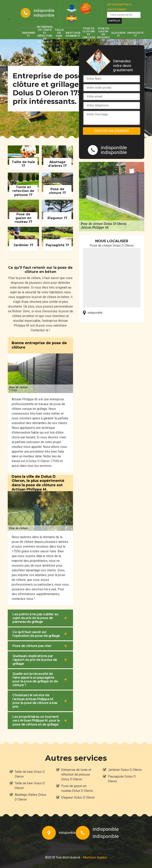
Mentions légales (95, 857)
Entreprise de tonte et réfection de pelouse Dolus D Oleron (76, 774)
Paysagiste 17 (135, 34)
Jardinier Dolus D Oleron (125, 770)
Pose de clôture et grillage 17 (89, 34)
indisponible (44, 10)
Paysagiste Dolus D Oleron (122, 779)
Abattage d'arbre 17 (73, 34)
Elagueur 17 (118, 34)
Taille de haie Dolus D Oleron (30, 774)
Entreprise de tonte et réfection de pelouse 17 (45, 34)
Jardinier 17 (28, 34)
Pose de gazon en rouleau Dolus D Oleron (77, 788)
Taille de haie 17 (59, 34)
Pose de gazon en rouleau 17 (103, 34)
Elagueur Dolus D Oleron (78, 797)
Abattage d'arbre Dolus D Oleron (30, 797)
